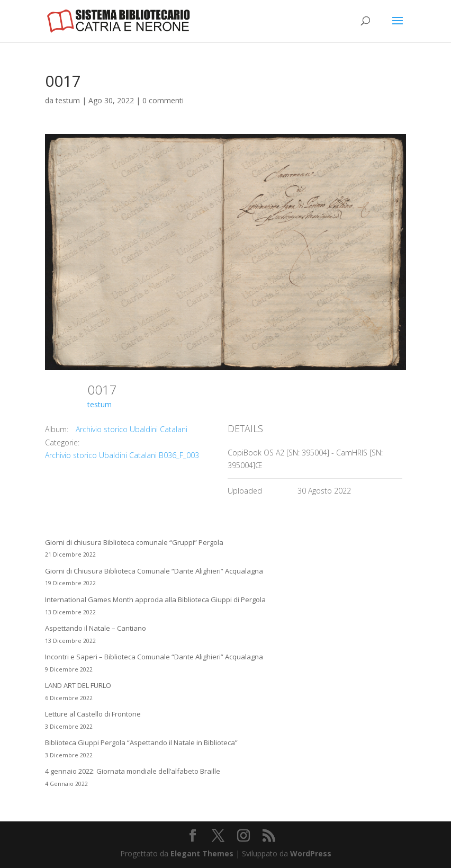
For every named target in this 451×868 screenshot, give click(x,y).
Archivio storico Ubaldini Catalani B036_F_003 (122, 455)
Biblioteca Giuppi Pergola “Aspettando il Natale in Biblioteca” (141, 742)
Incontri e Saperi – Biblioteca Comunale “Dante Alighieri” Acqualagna (154, 657)
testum (68, 100)
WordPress (311, 853)
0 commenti (163, 100)
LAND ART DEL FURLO (78, 685)
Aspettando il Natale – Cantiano (96, 628)
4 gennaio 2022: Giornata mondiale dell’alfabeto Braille (133, 771)
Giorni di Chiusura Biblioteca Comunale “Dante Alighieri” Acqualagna (154, 571)
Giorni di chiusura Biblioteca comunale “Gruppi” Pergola (134, 542)
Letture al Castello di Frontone (93, 714)
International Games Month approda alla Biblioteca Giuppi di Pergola (155, 599)
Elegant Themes (202, 853)
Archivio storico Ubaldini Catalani (132, 429)
